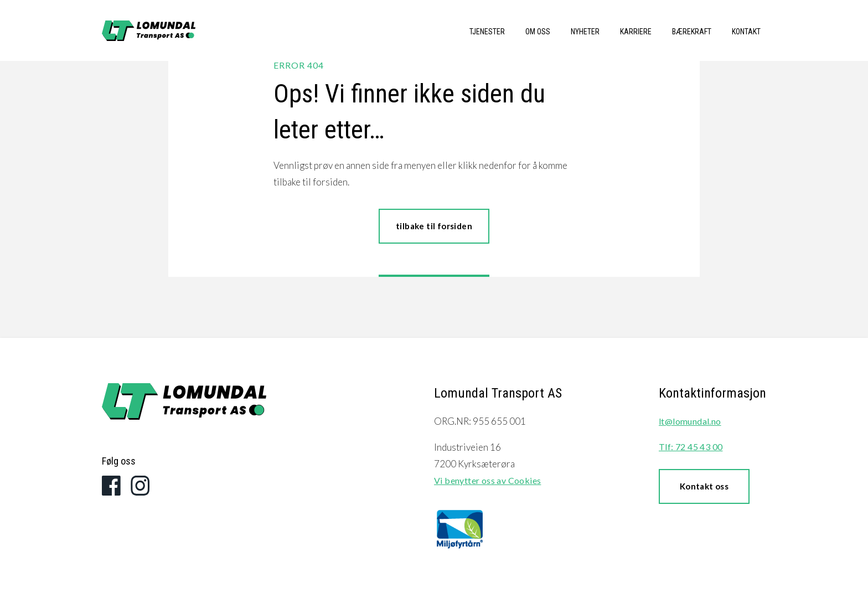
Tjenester (487, 32)
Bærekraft (692, 32)
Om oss (538, 32)
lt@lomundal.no (690, 421)
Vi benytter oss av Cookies (487, 480)
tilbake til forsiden (434, 226)
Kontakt (746, 32)
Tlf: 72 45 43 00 (691, 447)
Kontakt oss (704, 486)
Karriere (636, 32)
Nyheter (585, 32)
